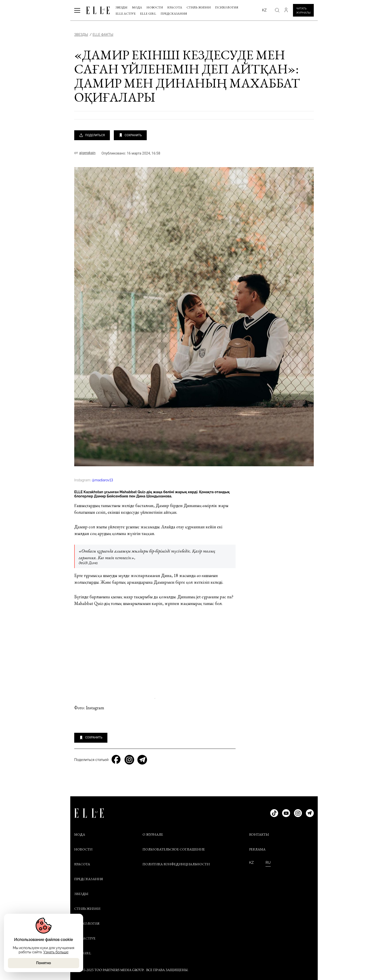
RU (268, 863)
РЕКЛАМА (257, 849)
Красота (175, 7)
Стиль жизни (199, 7)
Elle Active (126, 13)
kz (264, 10)
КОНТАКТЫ (259, 834)
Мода (137, 7)
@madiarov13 (102, 480)
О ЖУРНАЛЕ (153, 834)
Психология (227, 7)
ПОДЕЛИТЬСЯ (92, 135)
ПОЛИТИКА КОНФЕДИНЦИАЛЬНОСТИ (176, 864)
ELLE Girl (148, 13)
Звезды (121, 7)
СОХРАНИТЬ (130, 135)
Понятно (44, 963)
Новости (155, 7)
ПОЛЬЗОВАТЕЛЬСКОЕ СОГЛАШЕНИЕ (174, 849)
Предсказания (174, 13)
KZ (251, 863)
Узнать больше (56, 952)
